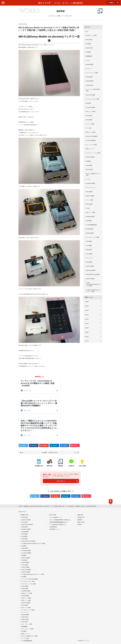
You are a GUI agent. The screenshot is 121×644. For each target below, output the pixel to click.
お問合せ (80, 524)
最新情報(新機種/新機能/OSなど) (59, 522)
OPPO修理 (89, 241)
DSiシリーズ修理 (91, 212)
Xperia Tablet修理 (91, 270)
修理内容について (55, 529)
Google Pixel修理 (91, 183)
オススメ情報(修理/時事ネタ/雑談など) (60, 520)
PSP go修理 (89, 204)
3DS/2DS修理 (90, 81)
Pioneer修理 (89, 192)
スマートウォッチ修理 (92, 73)
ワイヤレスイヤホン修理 (93, 99)
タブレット (89, 69)
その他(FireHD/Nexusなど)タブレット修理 (93, 291)
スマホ (88, 60)
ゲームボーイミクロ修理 (93, 237)
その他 (88, 208)
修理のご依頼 (81, 522)
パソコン (88, 179)
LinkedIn (55, 446)
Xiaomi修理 (89, 262)
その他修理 (89, 245)
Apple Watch (89, 48)
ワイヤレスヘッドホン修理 (93, 153)
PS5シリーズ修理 (91, 132)
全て (87, 31)
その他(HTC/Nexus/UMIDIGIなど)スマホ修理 (93, 284)
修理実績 (80, 520)
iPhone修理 (89, 40)
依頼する (112, 3)
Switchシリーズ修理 (91, 35)
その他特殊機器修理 (91, 225)
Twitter (24, 446)
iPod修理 (88, 52)
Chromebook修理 (91, 107)
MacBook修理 (90, 64)
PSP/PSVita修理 (90, 157)
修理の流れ (80, 515)
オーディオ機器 (90, 124)
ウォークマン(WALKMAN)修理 (93, 90)
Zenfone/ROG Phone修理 (93, 274)
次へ (75, 453)
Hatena (65, 446)
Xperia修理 (89, 250)
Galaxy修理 (89, 165)
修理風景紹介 (54, 527)
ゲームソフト (90, 258)
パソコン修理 (90, 200)
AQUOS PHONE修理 (92, 136)
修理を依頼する (61, 481)
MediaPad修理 (90, 233)
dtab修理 (88, 161)
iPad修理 (88, 44)
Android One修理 (91, 95)
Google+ (45, 446)
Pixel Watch (89, 116)
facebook (34, 446)
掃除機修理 (89, 56)
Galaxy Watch (90, 85)
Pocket (75, 446)
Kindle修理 (89, 221)
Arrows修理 (89, 120)
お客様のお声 (81, 517)
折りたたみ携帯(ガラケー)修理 (93, 174)
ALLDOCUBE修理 (91, 140)
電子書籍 (88, 103)
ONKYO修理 (89, 170)
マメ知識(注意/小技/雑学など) (58, 524)
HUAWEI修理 (90, 229)
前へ (23, 453)
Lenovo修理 (89, 254)
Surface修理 (89, 77)
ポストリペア (44, 3)
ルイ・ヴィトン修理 (91, 145)
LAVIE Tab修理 (90, 266)
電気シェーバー (90, 149)
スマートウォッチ (91, 188)
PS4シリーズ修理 (91, 112)
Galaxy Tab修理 (90, 196)
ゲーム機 (88, 128)
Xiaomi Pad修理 (90, 279)
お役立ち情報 (52, 515)
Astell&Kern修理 (90, 217)
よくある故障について (56, 517)
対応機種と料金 (24, 515)
